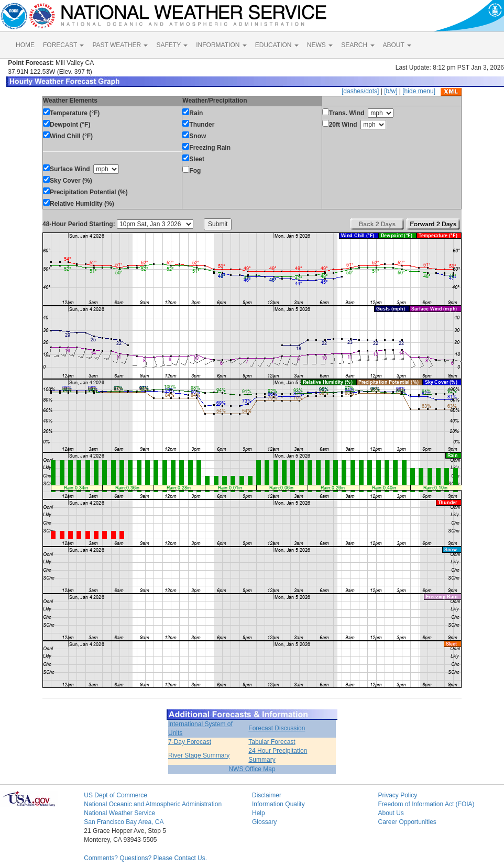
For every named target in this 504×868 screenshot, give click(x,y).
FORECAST (63, 45)
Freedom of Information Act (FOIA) (426, 804)
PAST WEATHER (120, 45)
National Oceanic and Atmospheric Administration (153, 804)
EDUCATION (277, 45)
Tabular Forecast (272, 742)
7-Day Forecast (190, 742)
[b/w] (391, 91)
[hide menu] (419, 91)
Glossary (264, 822)
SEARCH (358, 45)
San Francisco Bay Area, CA (124, 822)
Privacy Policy (397, 795)
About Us (391, 813)
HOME (25, 45)
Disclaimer (267, 795)
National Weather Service (119, 813)
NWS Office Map (252, 769)
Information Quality (278, 804)
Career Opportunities (407, 822)
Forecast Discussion (277, 728)
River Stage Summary (199, 755)
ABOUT (397, 45)
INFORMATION (221, 45)
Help (259, 813)
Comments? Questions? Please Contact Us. (145, 858)
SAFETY (172, 45)
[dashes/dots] (360, 91)
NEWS (320, 45)
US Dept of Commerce (116, 795)
